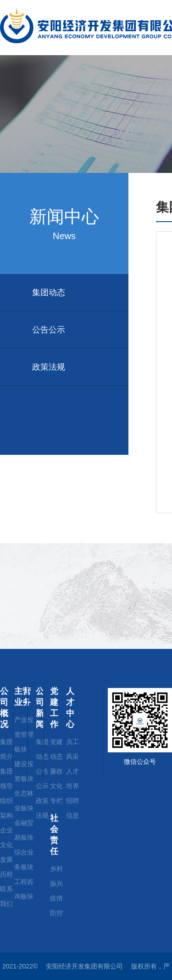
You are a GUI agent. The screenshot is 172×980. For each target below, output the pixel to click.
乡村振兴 (56, 876)
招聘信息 (72, 808)
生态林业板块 (24, 801)
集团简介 (6, 749)
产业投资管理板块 (24, 734)
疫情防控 (56, 905)
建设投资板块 (24, 771)
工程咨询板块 (24, 889)
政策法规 (49, 367)
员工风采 (72, 749)
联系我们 (6, 896)
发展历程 (6, 867)
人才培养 (72, 779)
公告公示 (49, 330)
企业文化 (6, 837)
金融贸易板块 (24, 830)
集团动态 (49, 292)
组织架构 (6, 808)
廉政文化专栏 (56, 786)
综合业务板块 (24, 860)
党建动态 (56, 749)
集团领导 (6, 779)
